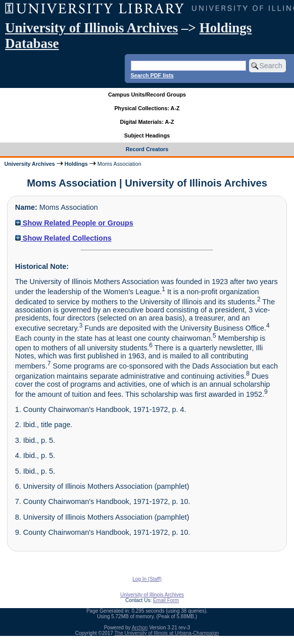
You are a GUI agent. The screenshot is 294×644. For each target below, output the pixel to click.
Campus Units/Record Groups (147, 95)
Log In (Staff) (147, 579)
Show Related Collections (63, 238)
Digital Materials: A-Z (147, 122)
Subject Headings (147, 135)
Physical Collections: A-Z (147, 108)
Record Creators (147, 149)
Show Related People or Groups (74, 223)
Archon (140, 628)
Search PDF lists (152, 75)
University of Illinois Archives (91, 28)
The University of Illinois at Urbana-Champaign (167, 633)
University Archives (29, 164)
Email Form (166, 600)
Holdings (76, 164)
